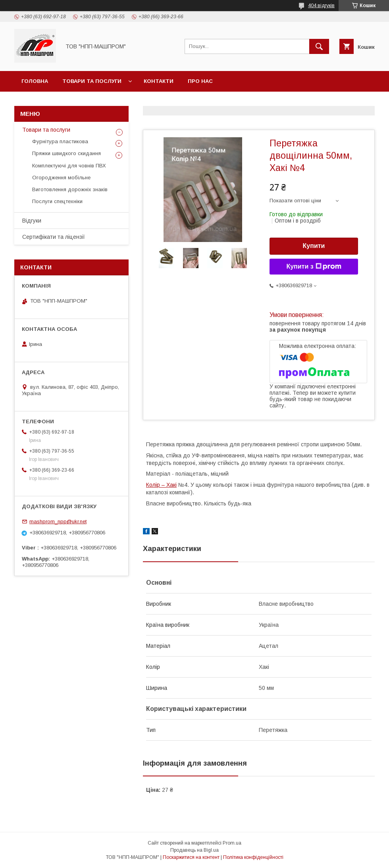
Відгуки (32, 221)
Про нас (200, 81)
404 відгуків (321, 6)
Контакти (159, 81)
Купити (314, 246)
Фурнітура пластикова (60, 141)
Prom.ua (232, 843)
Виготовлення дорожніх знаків (70, 189)
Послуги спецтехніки (57, 201)
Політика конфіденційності (253, 857)
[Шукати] (319, 46)
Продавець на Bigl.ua (194, 850)
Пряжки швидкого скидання (66, 153)
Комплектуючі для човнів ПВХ (69, 166)
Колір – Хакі (161, 485)
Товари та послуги (92, 81)
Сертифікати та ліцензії (54, 237)
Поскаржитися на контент (191, 857)
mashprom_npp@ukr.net (58, 521)
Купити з (314, 267)
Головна (35, 81)
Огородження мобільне (61, 178)
